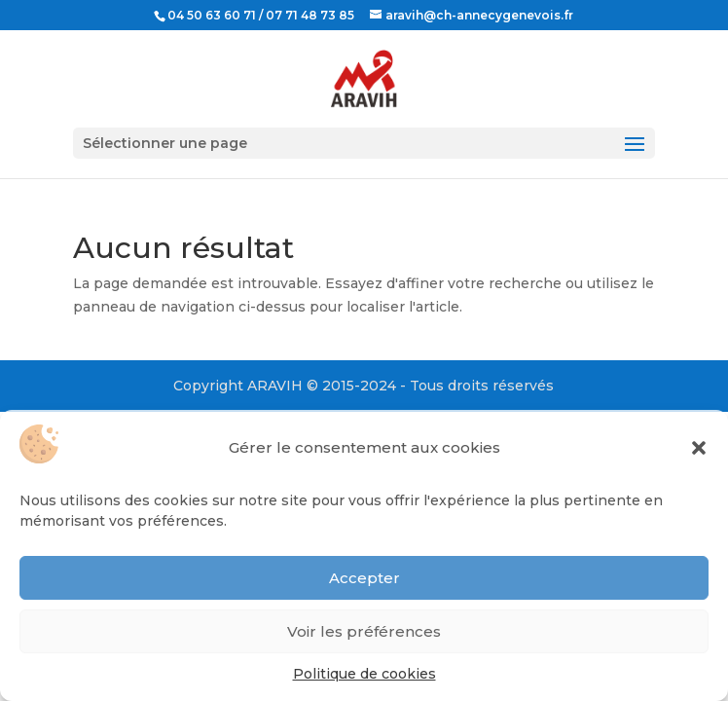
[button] (699, 448)
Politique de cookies (364, 674)
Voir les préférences (364, 631)
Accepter (364, 578)
